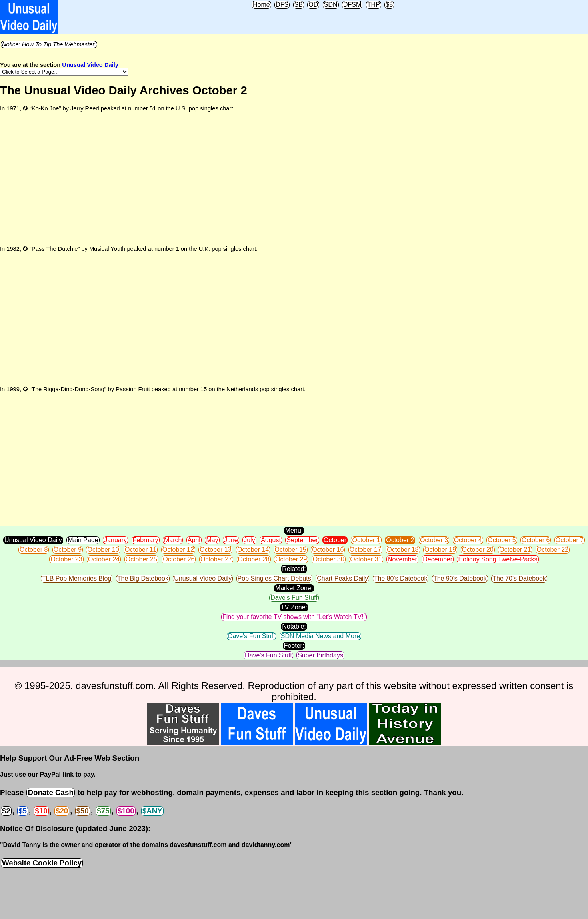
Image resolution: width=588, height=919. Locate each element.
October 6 (536, 540)
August (271, 540)
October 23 (66, 559)
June (231, 540)
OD (313, 5)
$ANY (152, 811)
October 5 (502, 540)
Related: (294, 569)
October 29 (291, 559)
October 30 (329, 559)
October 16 (328, 550)
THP (374, 5)
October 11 (141, 550)
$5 (389, 5)
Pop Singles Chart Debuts (274, 578)
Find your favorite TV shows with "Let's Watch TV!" (294, 617)
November (402, 559)
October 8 (34, 550)
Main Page (83, 540)
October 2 (400, 540)
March (173, 540)
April (194, 540)
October (335, 540)
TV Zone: (294, 607)
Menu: (294, 530)
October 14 (253, 550)
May (212, 540)
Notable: (294, 626)
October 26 (179, 559)
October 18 (403, 550)
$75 (103, 811)
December (438, 559)
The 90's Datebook (460, 578)
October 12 (178, 550)
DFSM (352, 5)
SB (299, 5)
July (249, 540)
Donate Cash (50, 792)
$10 (41, 811)
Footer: (294, 646)
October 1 (366, 540)
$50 (83, 811)
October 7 (570, 540)
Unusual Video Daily (90, 65)
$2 (6, 811)
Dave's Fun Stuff (294, 598)
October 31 (366, 559)
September (302, 540)
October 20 (478, 550)
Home (261, 5)
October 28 (254, 559)
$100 (126, 811)
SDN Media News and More (320, 636)
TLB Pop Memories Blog (77, 578)
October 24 (104, 559)
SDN (331, 5)
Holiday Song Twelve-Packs (498, 559)
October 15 (291, 550)
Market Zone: (294, 588)
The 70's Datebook (519, 578)
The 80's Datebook (401, 578)
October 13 (215, 550)
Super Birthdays (320, 655)
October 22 (553, 550)
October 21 (515, 550)
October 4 (468, 540)
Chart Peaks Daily (342, 578)
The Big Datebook (143, 578)
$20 (62, 811)
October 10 (103, 550)
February (146, 540)
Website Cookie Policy (42, 863)
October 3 (434, 540)
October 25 (141, 559)
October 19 (440, 550)
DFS (282, 5)
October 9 (68, 550)
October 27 (216, 559)
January (115, 540)
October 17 (365, 550)
